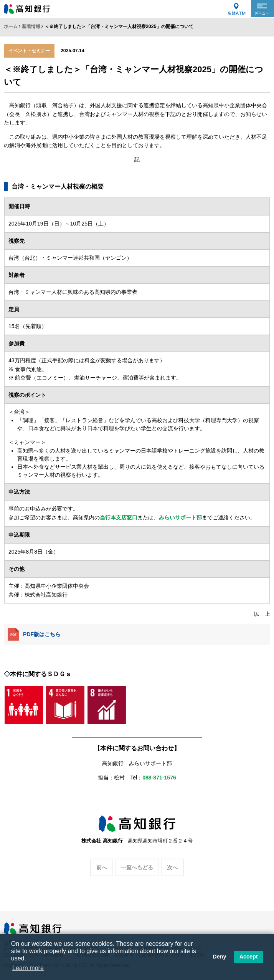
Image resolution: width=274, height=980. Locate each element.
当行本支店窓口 (119, 517)
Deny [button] (219, 957)
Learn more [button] (28, 968)
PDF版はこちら (34, 634)
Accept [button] (249, 957)
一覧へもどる (137, 867)
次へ (172, 867)
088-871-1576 (159, 778)
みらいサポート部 (180, 517)
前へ (102, 867)
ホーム (11, 27)
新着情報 (31, 27)
